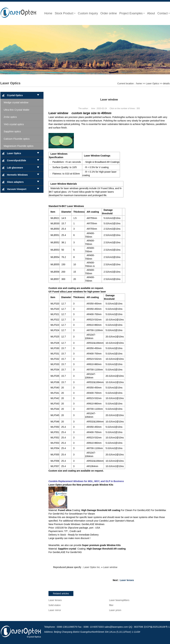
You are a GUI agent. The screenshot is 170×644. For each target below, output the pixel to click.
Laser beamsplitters (119, 600)
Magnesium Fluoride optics (19, 146)
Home (48, 13)
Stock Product (65, 13)
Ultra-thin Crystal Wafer (17, 110)
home (139, 83)
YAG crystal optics (14, 124)
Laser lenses (127, 580)
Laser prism (115, 610)
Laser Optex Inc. (92, 567)
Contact (164, 13)
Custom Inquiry (88, 13)
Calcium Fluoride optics (17, 139)
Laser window (110, 567)
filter (111, 605)
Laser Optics (10, 83)
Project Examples (132, 13)
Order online (109, 13)
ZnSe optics (10, 117)
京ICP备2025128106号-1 (157, 627)
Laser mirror (55, 610)
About (151, 13)
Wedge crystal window (16, 102)
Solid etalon (55, 605)
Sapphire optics (12, 131)
